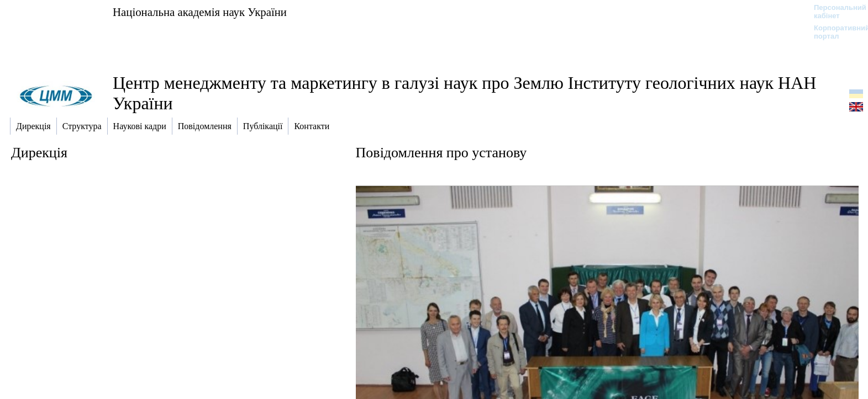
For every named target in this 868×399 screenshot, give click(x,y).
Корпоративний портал (835, 32)
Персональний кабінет (835, 12)
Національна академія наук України (200, 12)
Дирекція (39, 153)
